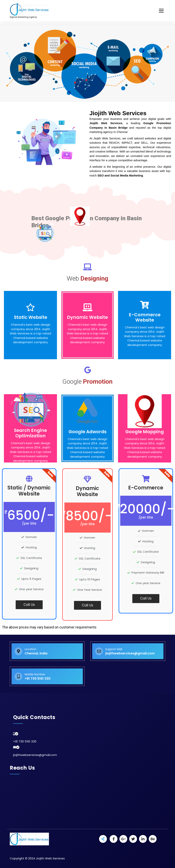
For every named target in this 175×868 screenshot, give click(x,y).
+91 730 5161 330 (25, 741)
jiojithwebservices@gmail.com (35, 755)
